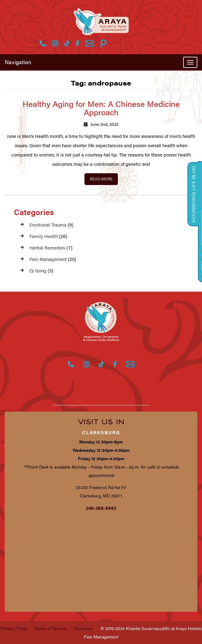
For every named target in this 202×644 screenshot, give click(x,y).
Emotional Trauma (48, 225)
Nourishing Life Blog (193, 194)
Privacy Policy (14, 628)
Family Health (44, 236)
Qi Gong (38, 270)
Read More (101, 179)
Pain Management (48, 259)
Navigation (18, 62)
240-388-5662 (101, 508)
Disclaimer (83, 628)
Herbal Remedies (47, 247)
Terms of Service (50, 628)
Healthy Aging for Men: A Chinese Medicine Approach (101, 108)
